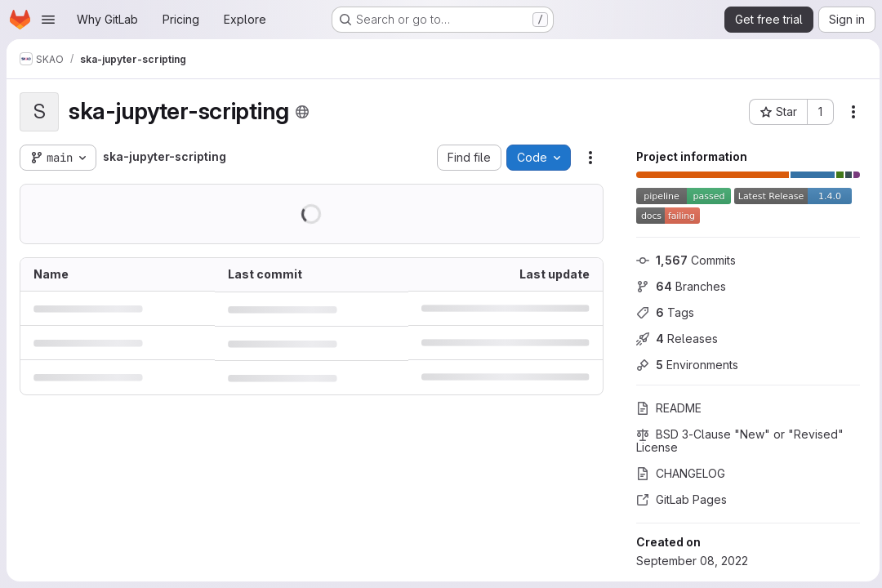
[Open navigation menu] (48, 20)
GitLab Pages (677, 499)
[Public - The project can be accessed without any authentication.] (302, 112)
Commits (682, 260)
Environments (683, 365)
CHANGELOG (677, 473)
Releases (673, 339)
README (665, 408)
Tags (661, 312)
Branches (677, 286)
